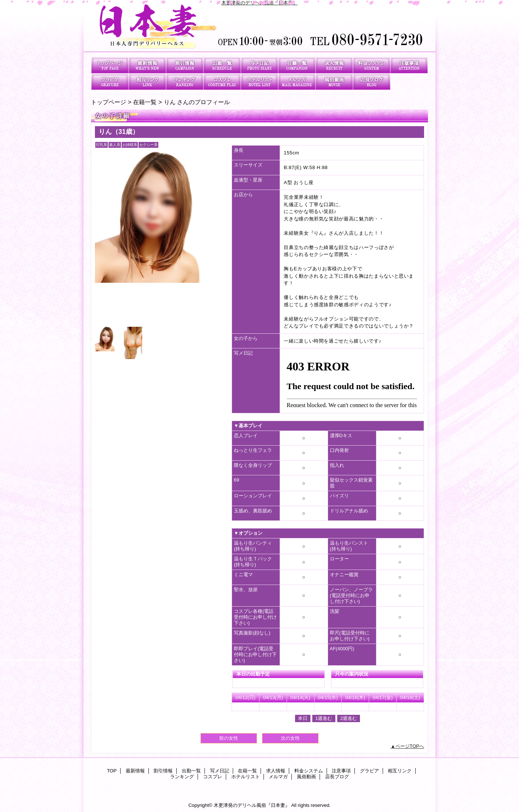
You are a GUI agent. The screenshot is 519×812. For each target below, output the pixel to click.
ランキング (185, 82)
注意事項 (409, 65)
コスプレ (222, 82)
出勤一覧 (222, 65)
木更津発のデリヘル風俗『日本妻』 (259, 3)
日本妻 (259, 28)
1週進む (324, 718)
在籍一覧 (297, 65)
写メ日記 (259, 65)
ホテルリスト (259, 82)
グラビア (110, 82)
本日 (303, 718)
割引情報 (185, 65)
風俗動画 (334, 82)
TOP (110, 65)
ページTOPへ (410, 746)
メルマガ (297, 82)
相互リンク (147, 82)
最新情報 (147, 65)
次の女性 (290, 738)
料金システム (372, 65)
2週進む (349, 718)
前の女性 (229, 738)
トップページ (108, 102)
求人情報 (334, 65)
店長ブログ (372, 82)
